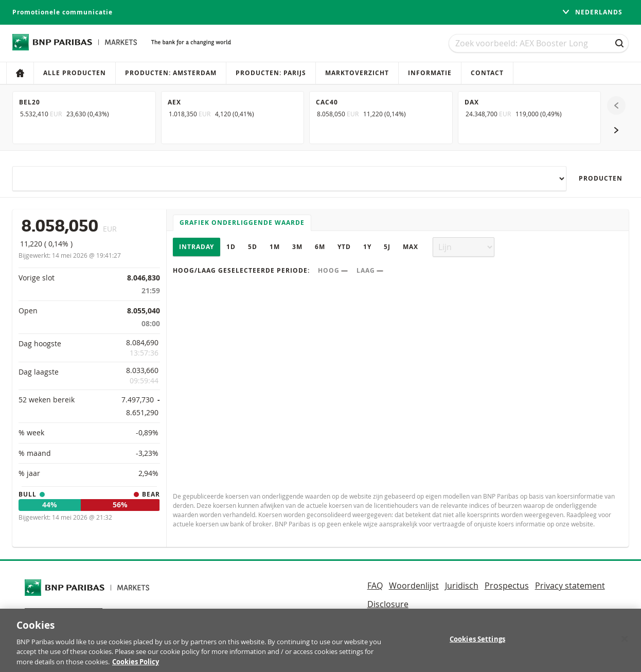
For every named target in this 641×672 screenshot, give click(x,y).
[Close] (625, 646)
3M (297, 247)
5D (253, 247)
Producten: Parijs (271, 73)
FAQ (375, 586)
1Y (367, 247)
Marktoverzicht (357, 73)
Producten (601, 178)
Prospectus (507, 586)
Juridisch (462, 586)
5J (387, 247)
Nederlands (592, 12)
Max (411, 247)
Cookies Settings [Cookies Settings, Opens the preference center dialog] (477, 646)
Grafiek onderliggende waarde (242, 223)
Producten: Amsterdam (171, 73)
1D (231, 247)
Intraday (197, 247)
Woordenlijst (414, 586)
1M (275, 247)
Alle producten (75, 73)
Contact (487, 73)
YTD (344, 247)
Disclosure (388, 604)
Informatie (430, 73)
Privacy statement (570, 586)
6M (320, 247)
